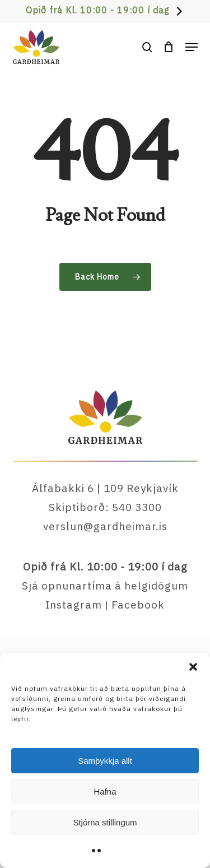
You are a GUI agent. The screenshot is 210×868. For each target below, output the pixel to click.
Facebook (138, 605)
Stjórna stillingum (105, 822)
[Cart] (169, 47)
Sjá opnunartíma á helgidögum (105, 586)
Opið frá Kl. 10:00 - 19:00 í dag (98, 10)
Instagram (74, 605)
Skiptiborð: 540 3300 (105, 507)
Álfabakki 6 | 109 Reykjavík (105, 488)
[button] (193, 667)
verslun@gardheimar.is (105, 526)
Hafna (105, 792)
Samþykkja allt (105, 761)
